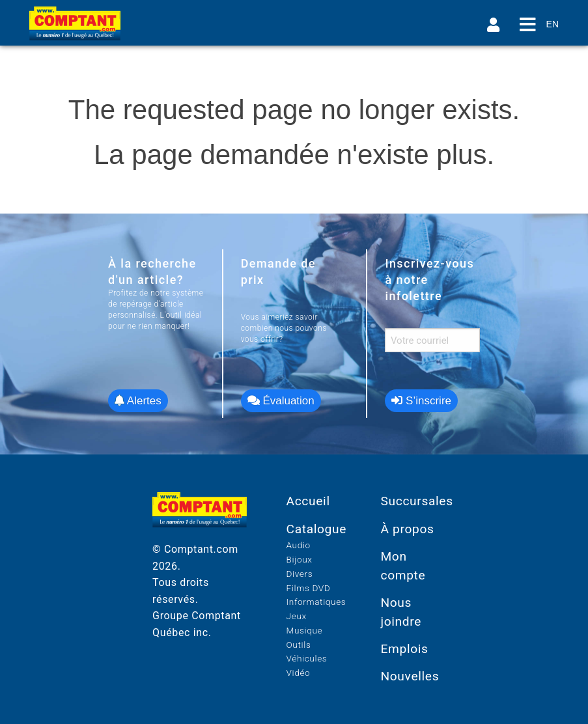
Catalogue (317, 529)
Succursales (416, 501)
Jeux (297, 616)
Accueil (308, 501)
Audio (299, 545)
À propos (407, 529)
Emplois (404, 649)
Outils (299, 645)
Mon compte (403, 566)
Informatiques (316, 602)
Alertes (138, 401)
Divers (300, 574)
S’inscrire (421, 401)
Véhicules (307, 658)
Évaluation (281, 401)
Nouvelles (410, 676)
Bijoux (300, 559)
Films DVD (309, 588)
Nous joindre (401, 612)
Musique (305, 630)
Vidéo (299, 673)
